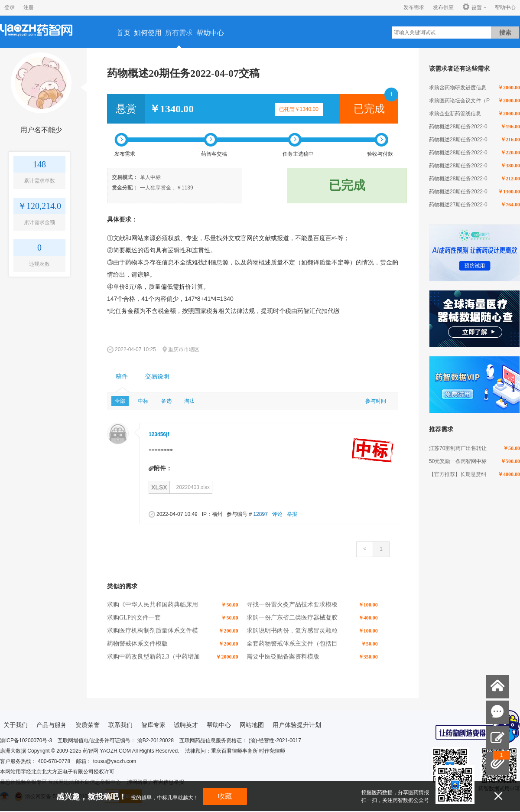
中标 (143, 401)
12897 (260, 514)
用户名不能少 (41, 130)
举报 (292, 514)
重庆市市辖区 (184, 349)
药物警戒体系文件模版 (137, 644)
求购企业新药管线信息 (455, 114)
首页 (123, 33)
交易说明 (157, 377)
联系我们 (120, 725)
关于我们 (16, 725)
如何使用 (148, 33)
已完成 (369, 109)
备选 (166, 401)
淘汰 (189, 401)
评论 (277, 514)
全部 (120, 401)
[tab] (122, 377)
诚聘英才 (186, 725)
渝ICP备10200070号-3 (26, 740)
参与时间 (376, 401)
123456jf (159, 434)
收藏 (225, 796)
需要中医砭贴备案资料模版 (283, 657)
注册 (29, 7)
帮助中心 (505, 7)
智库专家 (153, 725)
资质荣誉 (88, 725)
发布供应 (443, 7)
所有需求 (179, 33)
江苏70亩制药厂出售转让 (458, 448)
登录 (10, 7)
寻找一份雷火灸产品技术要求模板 (292, 605)
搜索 (505, 33)
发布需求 (414, 7)
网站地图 (252, 725)
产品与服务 (52, 725)
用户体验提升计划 (297, 725)
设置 (472, 7)
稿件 (122, 377)
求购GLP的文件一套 (134, 618)
